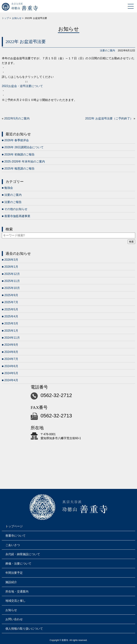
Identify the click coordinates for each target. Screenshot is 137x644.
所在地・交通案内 (17, 591)
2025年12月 (12, 274)
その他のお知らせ (16, 209)
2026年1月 (11, 267)
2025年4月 (11, 316)
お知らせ (17, 18)
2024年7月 (11, 359)
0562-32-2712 (56, 395)
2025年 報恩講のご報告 (19, 169)
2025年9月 (11, 295)
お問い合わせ (14, 619)
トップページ (14, 526)
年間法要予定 (14, 573)
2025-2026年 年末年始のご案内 (25, 161)
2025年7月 (11, 302)
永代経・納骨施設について (23, 554)
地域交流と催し (16, 601)
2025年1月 (11, 331)
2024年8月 (11, 352)
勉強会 (9, 188)
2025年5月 (11, 309)
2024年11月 (12, 338)
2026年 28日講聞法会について (24, 147)
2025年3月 (11, 323)
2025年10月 (12, 288)
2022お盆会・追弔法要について (22, 86)
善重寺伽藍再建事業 (17, 216)
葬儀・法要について (18, 564)
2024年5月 (11, 373)
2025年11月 (12, 281)
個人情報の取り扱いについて (24, 629)
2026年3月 (11, 260)
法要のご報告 (13, 202)
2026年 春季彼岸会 (17, 140)
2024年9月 (11, 345)
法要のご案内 (107, 50)
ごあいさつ (13, 545)
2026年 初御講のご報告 (19, 154)
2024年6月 (11, 366)
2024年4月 (11, 380)
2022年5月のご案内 (17, 118)
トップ (5, 18)
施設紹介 (11, 582)
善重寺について (16, 536)
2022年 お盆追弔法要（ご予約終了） (109, 118)
